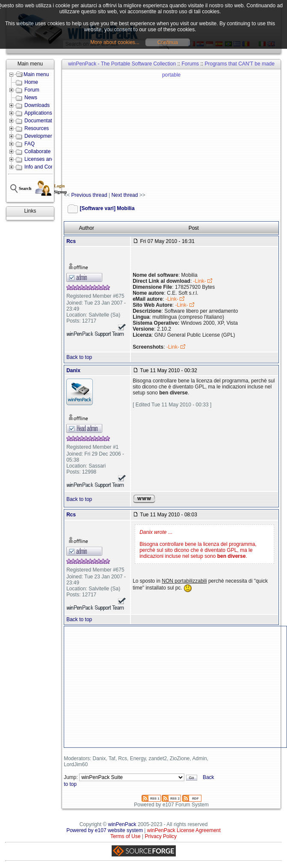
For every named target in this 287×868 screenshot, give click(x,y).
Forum (32, 90)
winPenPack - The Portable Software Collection (122, 64)
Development (40, 136)
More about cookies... (115, 42)
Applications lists (43, 113)
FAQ (30, 144)
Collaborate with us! (47, 151)
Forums (190, 64)
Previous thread (89, 195)
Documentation (42, 121)
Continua (168, 42)
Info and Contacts (44, 167)
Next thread (124, 195)
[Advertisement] (175, 131)
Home (31, 82)
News (31, 98)
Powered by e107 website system (105, 830)
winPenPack (122, 824)
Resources (37, 128)
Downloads (37, 105)
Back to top (79, 357)
